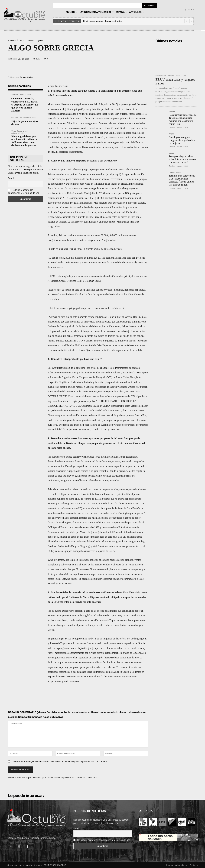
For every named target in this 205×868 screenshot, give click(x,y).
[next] (191, 21)
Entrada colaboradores (176, 865)
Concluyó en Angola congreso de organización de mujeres (182, 140)
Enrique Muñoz (26, 77)
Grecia (22, 40)
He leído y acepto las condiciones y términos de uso (24, 191)
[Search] (149, 6)
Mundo (31, 40)
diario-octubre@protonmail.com (38, 838)
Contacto (194, 865)
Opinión (40, 40)
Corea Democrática (19, 131)
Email (11, 178)
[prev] (186, 21)
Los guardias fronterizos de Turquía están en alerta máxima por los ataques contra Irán (183, 119)
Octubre (171, 75)
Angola (172, 134)
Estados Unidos (161, 76)
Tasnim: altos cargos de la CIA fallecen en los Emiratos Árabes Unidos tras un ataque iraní (182, 180)
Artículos (12, 40)
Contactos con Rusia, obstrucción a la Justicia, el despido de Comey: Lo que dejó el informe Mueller (25, 105)
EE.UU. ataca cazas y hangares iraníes (102, 21)
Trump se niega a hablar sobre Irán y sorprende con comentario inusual (182, 159)
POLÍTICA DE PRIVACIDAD (55, 865)
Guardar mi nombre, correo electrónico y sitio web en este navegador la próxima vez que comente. (60, 761)
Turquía (172, 112)
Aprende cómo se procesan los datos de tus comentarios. (72, 778)
